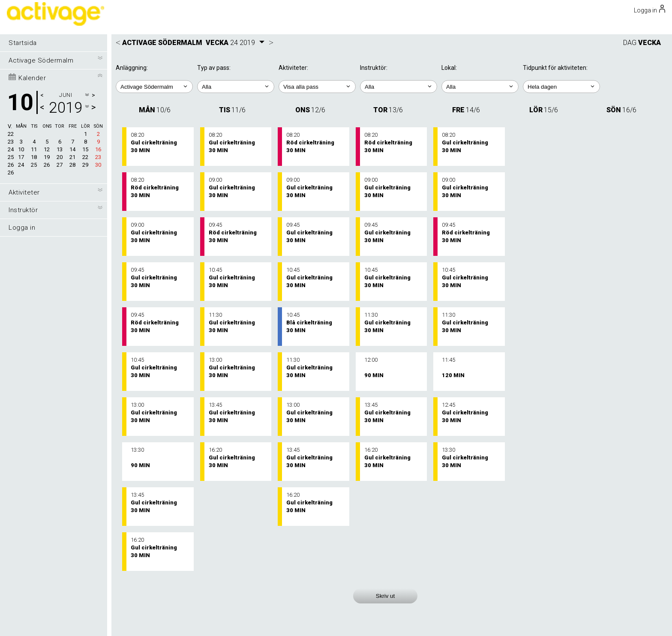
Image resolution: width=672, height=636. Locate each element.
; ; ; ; (399, 87)
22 (11, 134)
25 (11, 157)
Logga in (22, 228)
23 (11, 142)
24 (11, 149)
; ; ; (480, 87)
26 (11, 165)
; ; (236, 87)
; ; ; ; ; (317, 87)
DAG (630, 43)
